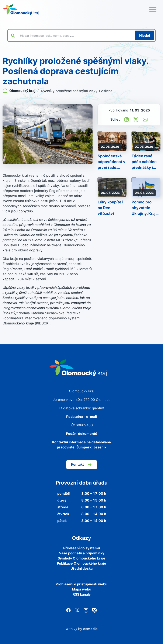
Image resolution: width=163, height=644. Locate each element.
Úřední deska (81, 568)
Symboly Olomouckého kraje (81, 558)
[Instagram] (86, 610)
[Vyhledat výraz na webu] (75, 35)
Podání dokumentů (82, 434)
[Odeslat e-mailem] (145, 119)
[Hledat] (145, 35)
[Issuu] (95, 610)
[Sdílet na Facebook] (126, 119)
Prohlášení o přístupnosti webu (81, 584)
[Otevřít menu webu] (153, 10)
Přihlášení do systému (82, 548)
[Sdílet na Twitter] (136, 119)
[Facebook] (68, 610)
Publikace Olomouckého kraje (81, 563)
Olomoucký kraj (19, 91)
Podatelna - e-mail (81, 417)
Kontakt (82, 465)
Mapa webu (82, 589)
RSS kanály (82, 594)
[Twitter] (77, 610)
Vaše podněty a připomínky (82, 553)
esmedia (90, 629)
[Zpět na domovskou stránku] (21, 10)
